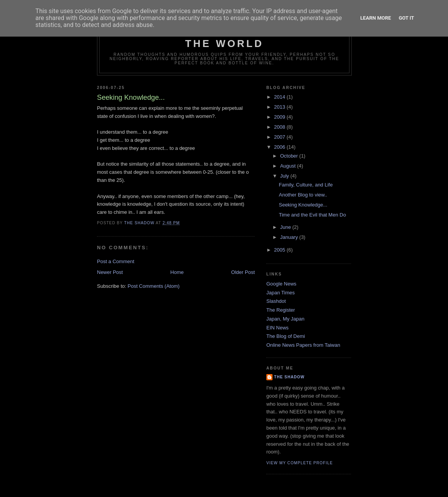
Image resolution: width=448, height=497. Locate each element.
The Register (281, 310)
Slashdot (276, 301)
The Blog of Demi (286, 336)
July (285, 176)
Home (177, 272)
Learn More (376, 18)
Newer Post (110, 272)
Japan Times (281, 293)
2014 (280, 97)
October (290, 156)
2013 (280, 107)
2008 (280, 127)
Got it (406, 18)
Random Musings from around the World (225, 38)
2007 (280, 137)
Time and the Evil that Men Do (312, 215)
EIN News (277, 328)
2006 (280, 147)
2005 (280, 250)
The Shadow (289, 377)
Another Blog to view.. (303, 195)
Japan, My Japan (285, 319)
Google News (281, 284)
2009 (280, 117)
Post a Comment (116, 261)
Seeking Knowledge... (303, 205)
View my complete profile (300, 463)
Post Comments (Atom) (154, 286)
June (286, 227)
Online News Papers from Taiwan (303, 345)
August (289, 166)
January (290, 237)
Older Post (243, 272)
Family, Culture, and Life (306, 185)
